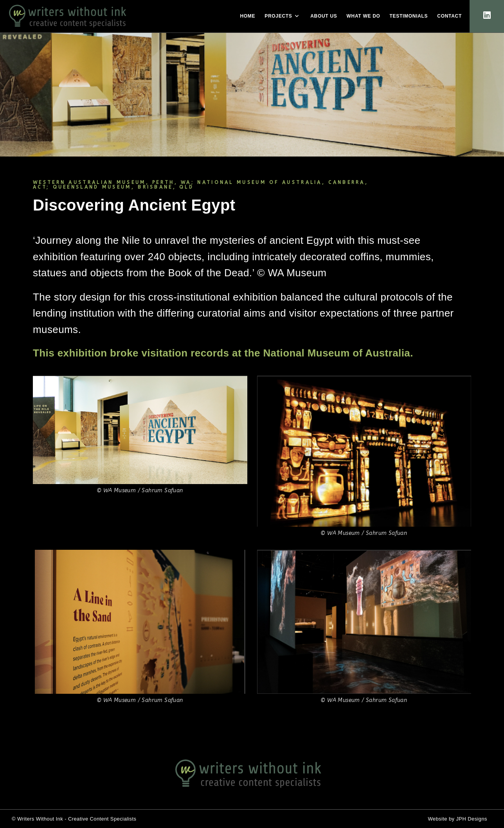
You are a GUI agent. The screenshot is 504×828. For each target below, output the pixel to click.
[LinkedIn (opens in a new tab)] (487, 15)
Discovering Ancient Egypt (134, 205)
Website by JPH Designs (457, 819)
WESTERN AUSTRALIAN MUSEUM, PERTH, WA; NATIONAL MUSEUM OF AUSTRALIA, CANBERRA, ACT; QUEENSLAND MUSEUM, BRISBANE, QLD (201, 185)
